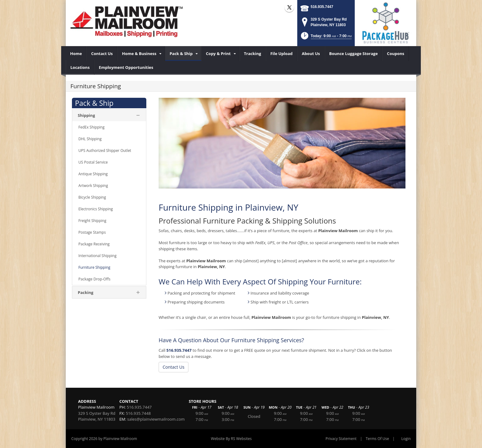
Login (406, 439)
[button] (326, 38)
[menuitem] (76, 54)
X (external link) (289, 7)
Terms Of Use (377, 439)
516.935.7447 (322, 7)
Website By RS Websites (231, 439)
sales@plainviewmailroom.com (156, 419)
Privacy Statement (341, 439)
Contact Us (174, 367)
